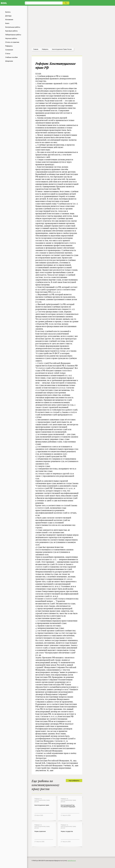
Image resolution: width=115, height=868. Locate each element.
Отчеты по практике (12, 42)
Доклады (8, 16)
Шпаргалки (9, 61)
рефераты (45, 49)
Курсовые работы (11, 31)
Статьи (8, 54)
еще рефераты (74, 781)
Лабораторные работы (13, 35)
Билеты (8, 12)
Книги (7, 23)
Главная (36, 49)
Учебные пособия (11, 57)
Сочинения (9, 50)
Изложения (9, 20)
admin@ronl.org (72, 861)
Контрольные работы (13, 27)
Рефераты (9, 46)
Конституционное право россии (62, 49)
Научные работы (11, 38)
